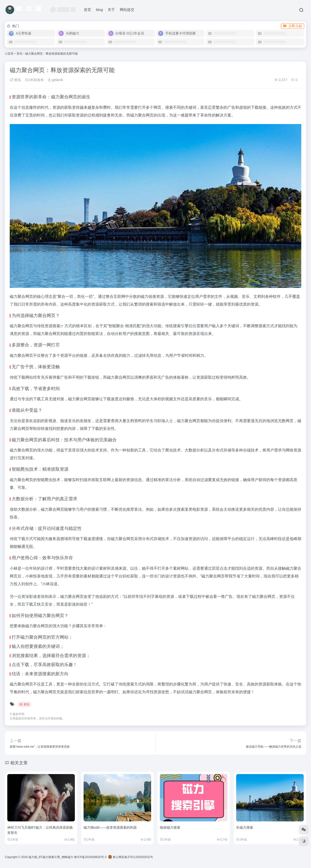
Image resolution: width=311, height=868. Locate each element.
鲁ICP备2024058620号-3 (90, 857)
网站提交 (127, 10)
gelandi (55, 80)
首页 (87, 10)
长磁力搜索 (245, 827)
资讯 (19, 54)
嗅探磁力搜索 (170, 827)
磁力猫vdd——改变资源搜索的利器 (110, 827)
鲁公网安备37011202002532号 (131, 857)
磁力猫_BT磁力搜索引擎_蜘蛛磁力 (51, 857)
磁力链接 (148, 296)
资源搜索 (52, 326)
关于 (111, 10)
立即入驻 (293, 26)
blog (99, 10)
